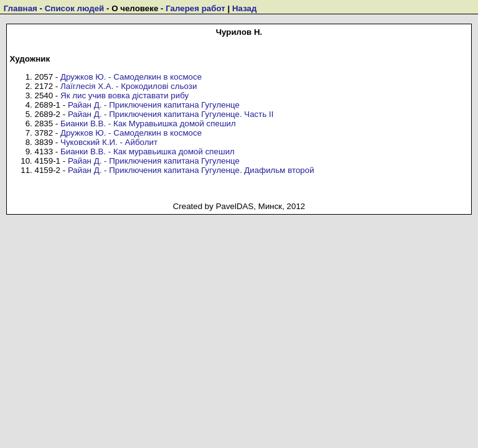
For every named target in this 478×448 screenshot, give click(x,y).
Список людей (75, 8)
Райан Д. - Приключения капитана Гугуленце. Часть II (171, 114)
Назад (245, 8)
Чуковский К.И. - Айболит (109, 142)
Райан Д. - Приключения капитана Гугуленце (154, 105)
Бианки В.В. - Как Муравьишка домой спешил (148, 124)
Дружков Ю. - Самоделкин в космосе (131, 77)
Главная (21, 8)
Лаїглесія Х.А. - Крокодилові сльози (129, 86)
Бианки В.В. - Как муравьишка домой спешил (148, 152)
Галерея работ (195, 8)
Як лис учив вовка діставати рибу (124, 96)
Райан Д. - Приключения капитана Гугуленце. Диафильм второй (191, 170)
